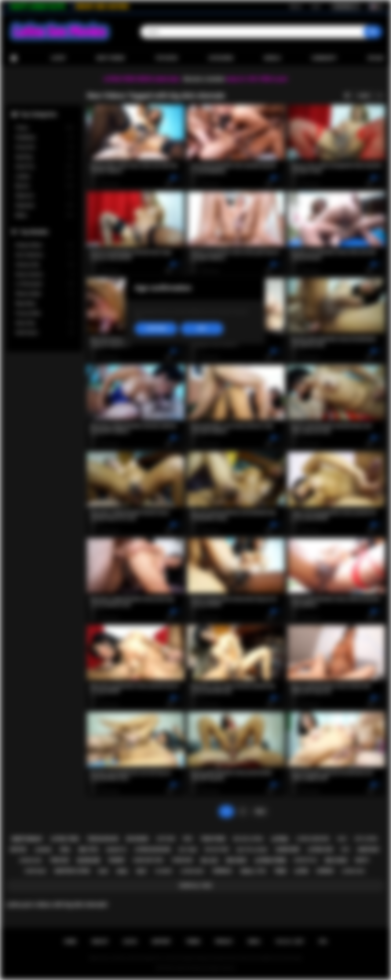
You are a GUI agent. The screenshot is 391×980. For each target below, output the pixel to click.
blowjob (89, 860)
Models (272, 58)
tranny (116, 860)
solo (342, 839)
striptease (35, 871)
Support (161, 941)
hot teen (188, 850)
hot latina (366, 839)
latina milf (192, 871)
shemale (222, 871)
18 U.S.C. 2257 (290, 941)
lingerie (43, 850)
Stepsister (44, 206)
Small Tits (44, 167)
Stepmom (44, 196)
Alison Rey (44, 323)
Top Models (34, 232)
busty (362, 860)
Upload (376, 58)
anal (122, 871)
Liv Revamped (44, 284)
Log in (316, 6)
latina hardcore (313, 839)
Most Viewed (111, 58)
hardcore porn (148, 860)
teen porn (213, 839)
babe (103, 871)
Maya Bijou (44, 304)
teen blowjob (103, 839)
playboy (164, 871)
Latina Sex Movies (189, 968)
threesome (182, 860)
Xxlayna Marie (44, 245)
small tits (253, 871)
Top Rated (166, 58)
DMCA (254, 941)
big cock (336, 860)
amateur (368, 850)
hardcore (287, 850)
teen (280, 871)
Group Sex (44, 147)
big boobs (137, 839)
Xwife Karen (44, 333)
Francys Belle (44, 313)
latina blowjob (152, 850)
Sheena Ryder (44, 294)
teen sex (59, 860)
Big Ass (44, 186)
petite (18, 850)
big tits (88, 850)
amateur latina (72, 871)
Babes (44, 215)
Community (324, 58)
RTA (323, 941)
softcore (166, 839)
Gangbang (44, 137)
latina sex (320, 850)
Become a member (204, 79)
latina (280, 839)
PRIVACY (224, 941)
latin (301, 871)
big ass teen (217, 850)
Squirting (44, 157)
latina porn (270, 860)
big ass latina (248, 839)
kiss (345, 850)
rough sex (31, 860)
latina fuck (353, 871)
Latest (58, 58)
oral (65, 850)
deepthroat (27, 839)
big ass (209, 861)
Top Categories (38, 114)
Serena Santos (44, 275)
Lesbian (44, 176)
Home (14, 58)
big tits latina (252, 850)
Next (260, 811)
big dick (236, 860)
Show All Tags (196, 886)
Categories (221, 58)
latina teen (65, 839)
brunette (116, 850)
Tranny (44, 128)
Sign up (296, 6)
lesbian (325, 871)
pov (188, 839)
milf (142, 871)
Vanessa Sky (44, 265)
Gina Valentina (44, 255)
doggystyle (306, 860)
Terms (193, 941)
